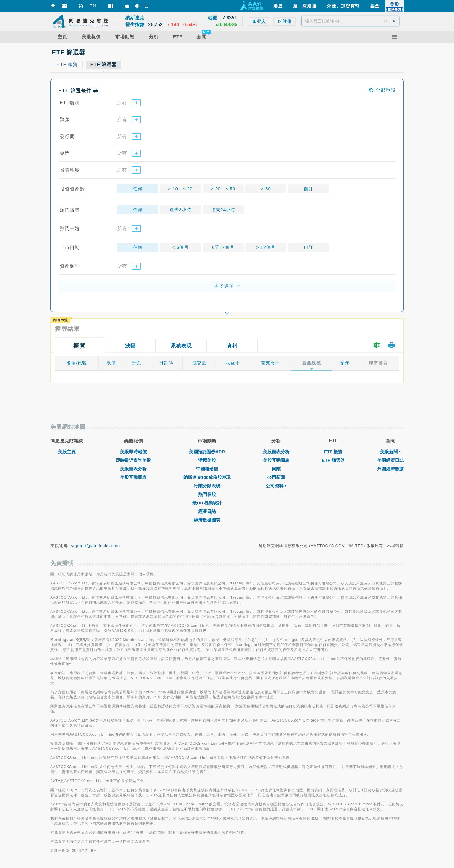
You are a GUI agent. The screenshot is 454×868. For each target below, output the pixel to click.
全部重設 (382, 90)
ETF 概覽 (333, 452)
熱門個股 (207, 494)
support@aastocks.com (96, 546)
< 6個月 (180, 247)
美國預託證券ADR (207, 452)
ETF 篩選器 (333, 460)
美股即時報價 (133, 452)
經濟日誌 (207, 511)
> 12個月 (266, 247)
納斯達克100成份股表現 (207, 477)
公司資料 (276, 486)
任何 (138, 189)
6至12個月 (223, 247)
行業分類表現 (207, 486)
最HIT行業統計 (207, 503)
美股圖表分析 (133, 469)
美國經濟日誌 (390, 460)
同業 (276, 469)
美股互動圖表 (133, 477)
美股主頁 (67, 452)
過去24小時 (223, 210)
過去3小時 (180, 210)
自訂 (309, 189)
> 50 (266, 189)
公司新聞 (276, 477)
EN (93, 6)
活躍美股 (207, 460)
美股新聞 (390, 452)
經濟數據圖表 (207, 520)
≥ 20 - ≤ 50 (223, 189)
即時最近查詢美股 (133, 460)
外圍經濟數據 (390, 469)
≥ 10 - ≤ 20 (181, 189)
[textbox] (350, 21)
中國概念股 (207, 469)
